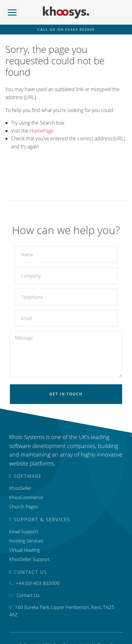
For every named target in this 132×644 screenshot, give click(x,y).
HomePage (42, 131)
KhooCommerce (26, 497)
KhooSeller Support (29, 559)
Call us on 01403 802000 (66, 30)
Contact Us (28, 595)
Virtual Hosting (25, 550)
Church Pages (24, 506)
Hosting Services (26, 541)
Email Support (24, 531)
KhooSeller (20, 488)
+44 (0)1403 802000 (38, 583)
